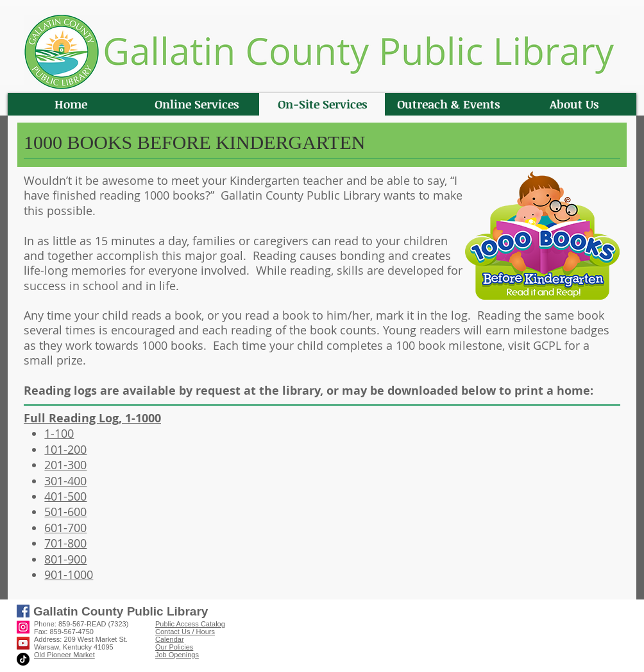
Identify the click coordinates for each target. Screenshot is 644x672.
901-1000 (69, 574)
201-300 (65, 465)
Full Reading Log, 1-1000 (92, 418)
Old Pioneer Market (64, 655)
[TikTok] (23, 659)
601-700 (65, 528)
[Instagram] (23, 627)
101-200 (65, 449)
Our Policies (174, 647)
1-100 (59, 433)
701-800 (65, 543)
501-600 (65, 512)
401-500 (65, 496)
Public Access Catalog (190, 624)
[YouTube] (23, 643)
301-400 (65, 481)
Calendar (170, 639)
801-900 (65, 559)
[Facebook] (23, 611)
